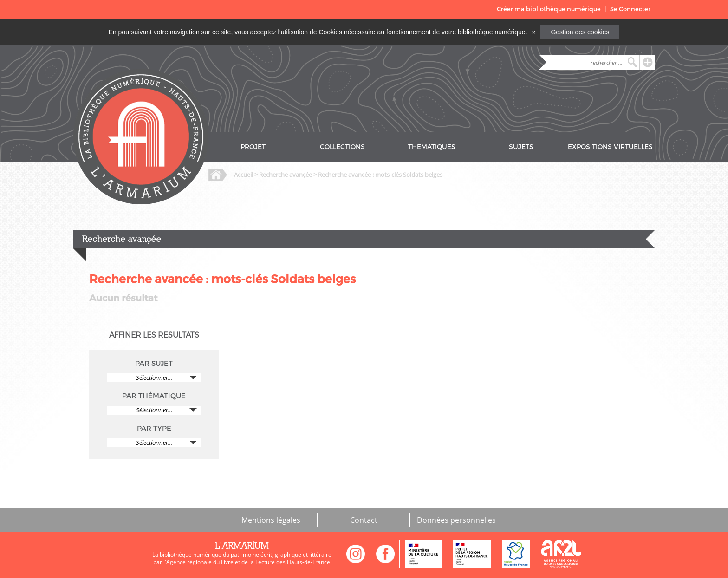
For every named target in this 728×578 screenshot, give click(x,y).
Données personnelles (456, 520)
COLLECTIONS (342, 147)
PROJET (253, 147)
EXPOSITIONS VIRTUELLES (610, 147)
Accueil (244, 175)
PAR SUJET (154, 364)
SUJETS (521, 147)
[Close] (533, 32)
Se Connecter (630, 9)
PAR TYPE (154, 429)
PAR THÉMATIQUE (154, 396)
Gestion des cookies (580, 32)
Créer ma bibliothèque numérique (549, 9)
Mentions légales (271, 520)
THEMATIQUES (432, 147)
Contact (364, 520)
